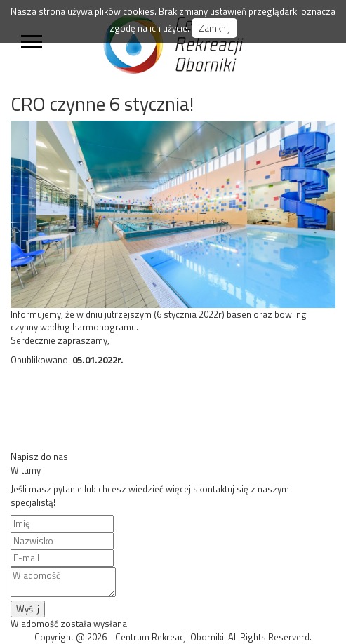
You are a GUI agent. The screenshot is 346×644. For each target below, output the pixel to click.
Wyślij (28, 609)
